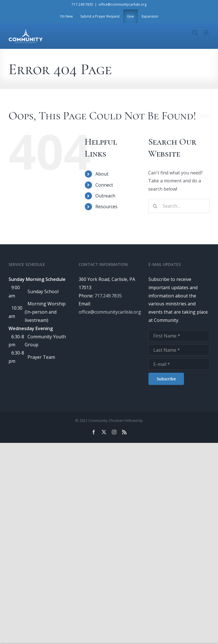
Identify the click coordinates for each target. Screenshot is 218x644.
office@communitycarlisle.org (122, 4)
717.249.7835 (82, 4)
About (102, 174)
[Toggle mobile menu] (207, 33)
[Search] (155, 206)
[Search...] (179, 206)
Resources (106, 207)
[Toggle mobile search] (195, 33)
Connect (104, 185)
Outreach (105, 196)
